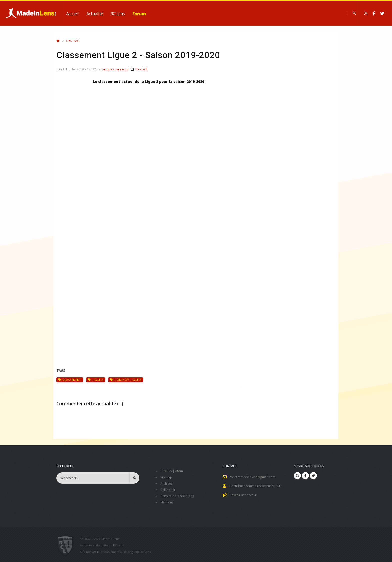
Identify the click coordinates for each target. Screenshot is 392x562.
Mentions (168, 501)
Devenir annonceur (244, 494)
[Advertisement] (148, 305)
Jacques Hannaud (116, 69)
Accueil (72, 14)
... (120, 404)
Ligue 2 (96, 380)
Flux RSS (167, 471)
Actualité (95, 14)
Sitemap (167, 477)
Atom (180, 471)
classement (70, 380)
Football (73, 41)
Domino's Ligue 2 (126, 380)
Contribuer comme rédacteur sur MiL (257, 486)
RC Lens (118, 14)
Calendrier (168, 489)
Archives (167, 483)
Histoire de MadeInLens (178, 495)
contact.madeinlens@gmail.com (253, 477)
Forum (139, 14)
